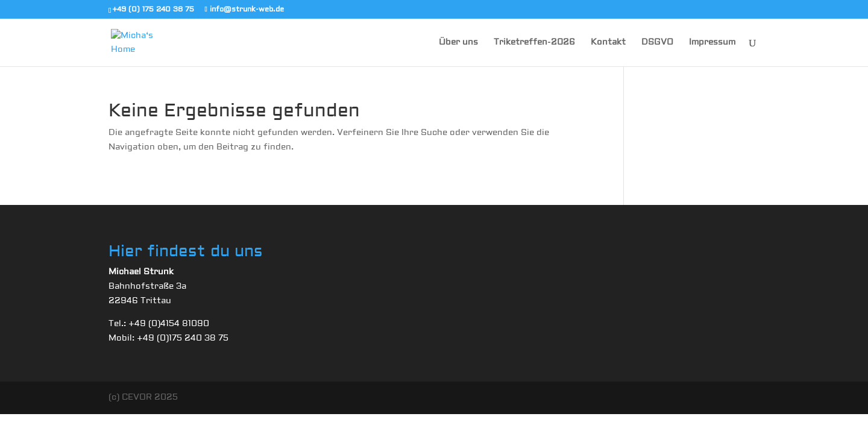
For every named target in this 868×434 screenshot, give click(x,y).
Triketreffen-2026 (534, 43)
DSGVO (657, 43)
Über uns (458, 43)
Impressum (712, 43)
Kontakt (608, 43)
